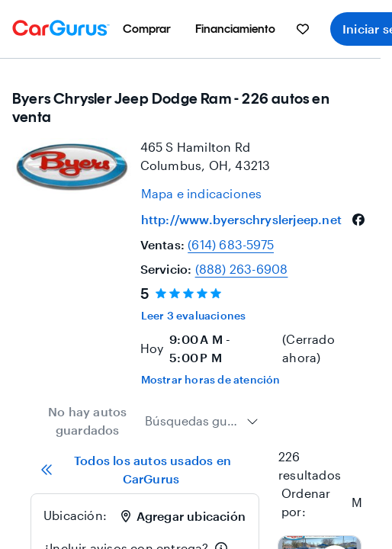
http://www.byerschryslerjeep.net (241, 219)
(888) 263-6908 (242, 269)
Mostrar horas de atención (211, 379)
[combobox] (202, 421)
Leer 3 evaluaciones (194, 315)
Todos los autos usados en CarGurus (136, 469)
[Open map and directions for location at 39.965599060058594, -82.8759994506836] (202, 194)
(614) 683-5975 (231, 244)
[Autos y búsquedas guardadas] (303, 29)
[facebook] (358, 220)
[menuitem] (147, 29)
